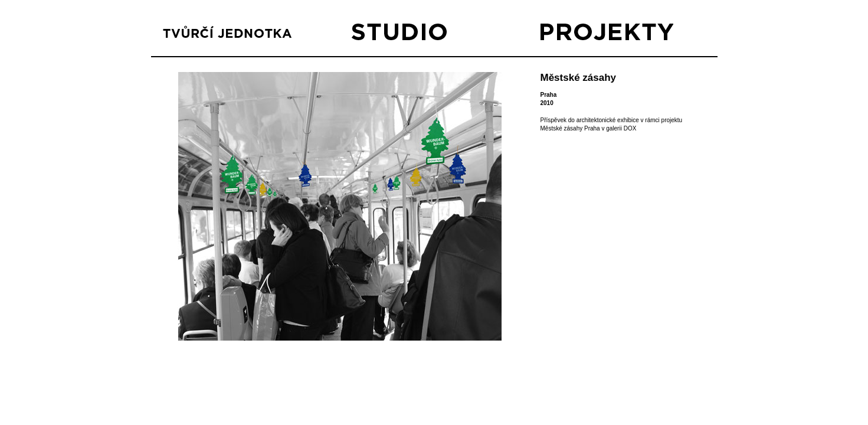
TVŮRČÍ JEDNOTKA (229, 35)
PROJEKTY (607, 35)
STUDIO (418, 35)
